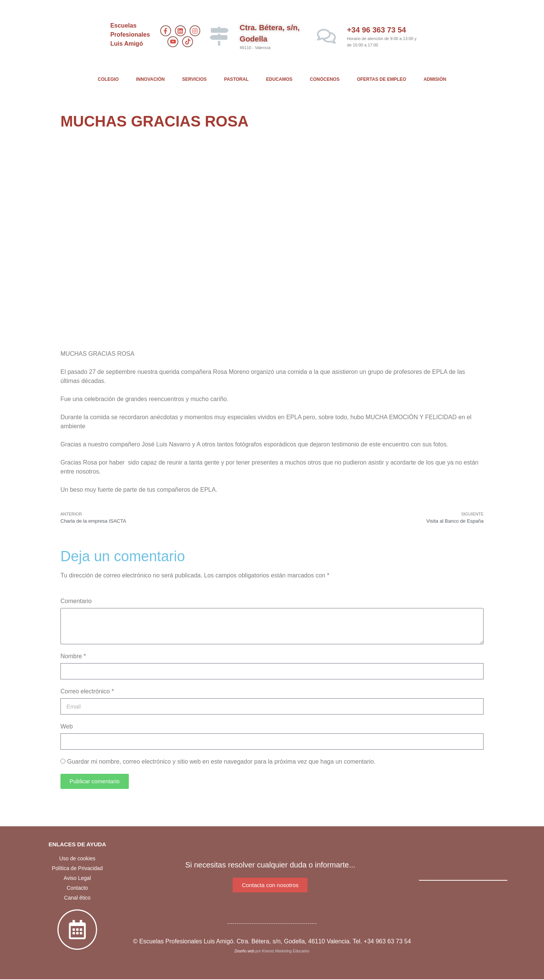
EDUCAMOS (279, 79)
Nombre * (73, 656)
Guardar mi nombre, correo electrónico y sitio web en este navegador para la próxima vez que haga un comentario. (221, 762)
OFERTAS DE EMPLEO (382, 79)
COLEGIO (108, 79)
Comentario (76, 601)
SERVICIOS (194, 79)
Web (67, 726)
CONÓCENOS (325, 79)
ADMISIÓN (435, 79)
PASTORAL (236, 79)
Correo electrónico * (87, 691)
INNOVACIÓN (150, 79)
